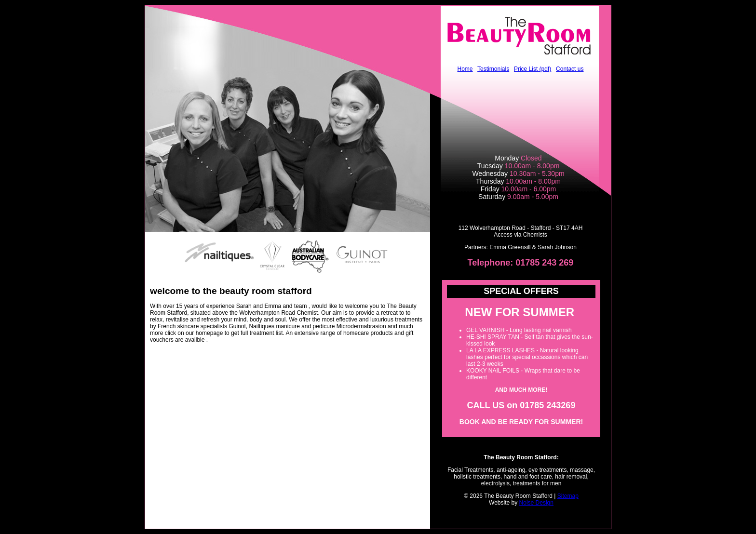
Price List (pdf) (533, 69)
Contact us (570, 69)
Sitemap (568, 496)
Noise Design (536, 503)
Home (465, 69)
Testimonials (493, 69)
